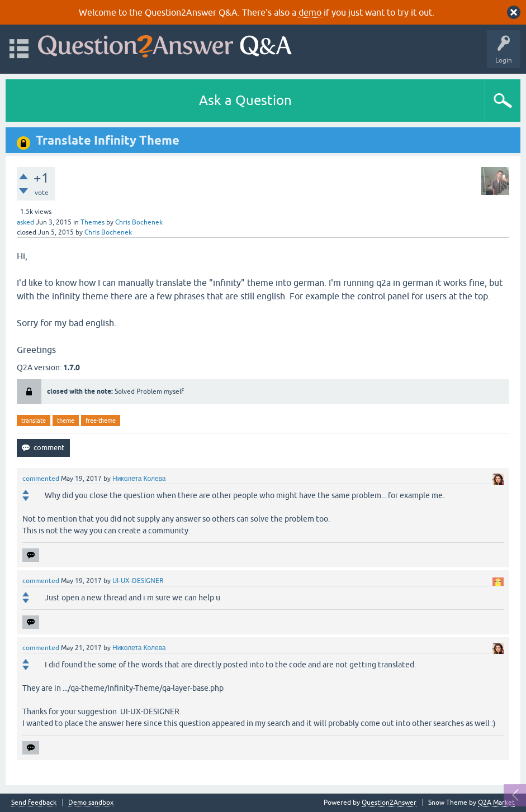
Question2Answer (389, 803)
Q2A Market (496, 803)
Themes (93, 222)
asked (25, 222)
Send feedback (34, 803)
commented (41, 479)
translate (34, 421)
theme (66, 421)
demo (310, 12)
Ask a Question (245, 100)
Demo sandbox (91, 803)
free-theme (101, 421)
